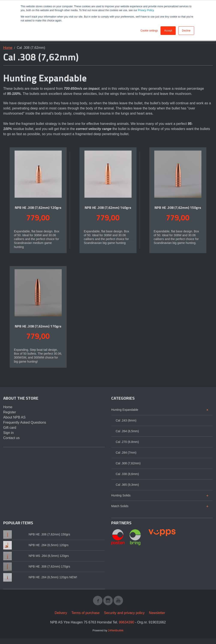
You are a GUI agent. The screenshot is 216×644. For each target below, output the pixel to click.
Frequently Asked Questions (25, 422)
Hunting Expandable (125, 410)
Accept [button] (168, 31)
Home (8, 48)
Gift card (10, 428)
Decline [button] (186, 31)
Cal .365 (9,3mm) (127, 485)
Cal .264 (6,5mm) (127, 431)
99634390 (127, 622)
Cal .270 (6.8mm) (127, 442)
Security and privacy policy (124, 613)
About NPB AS (14, 417)
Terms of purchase (85, 613)
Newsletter (157, 613)
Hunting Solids (121, 495)
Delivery (61, 613)
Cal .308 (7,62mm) (128, 463)
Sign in (8, 433)
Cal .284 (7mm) (126, 453)
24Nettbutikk (116, 630)
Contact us (11, 438)
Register (10, 412)
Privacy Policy (146, 10)
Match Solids (120, 506)
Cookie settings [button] (149, 31)
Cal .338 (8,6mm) (127, 474)
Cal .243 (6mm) (126, 420)
